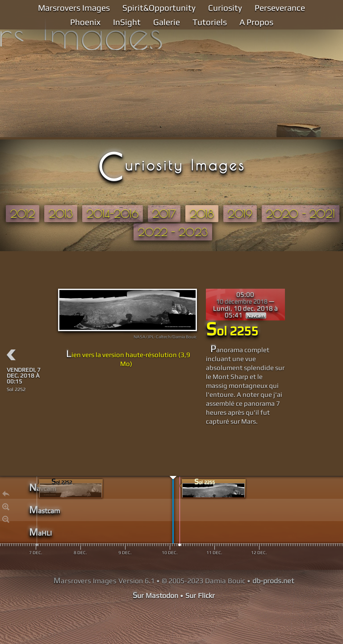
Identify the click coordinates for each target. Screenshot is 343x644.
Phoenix (85, 22)
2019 (240, 214)
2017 (164, 214)
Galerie (167, 22)
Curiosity (225, 8)
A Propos (256, 22)
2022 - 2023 (173, 232)
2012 (23, 214)
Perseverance (280, 8)
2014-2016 (113, 214)
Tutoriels (210, 22)
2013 (61, 214)
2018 (202, 214)
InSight (127, 22)
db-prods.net (273, 581)
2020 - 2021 (301, 214)
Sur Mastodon (155, 596)
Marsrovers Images (74, 8)
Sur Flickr (200, 596)
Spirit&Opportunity (159, 8)
